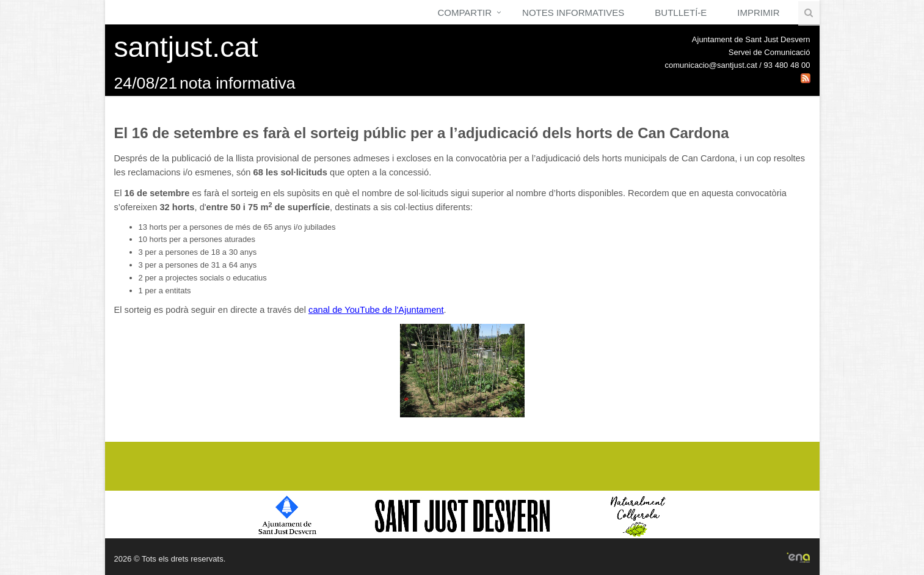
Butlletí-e (681, 13)
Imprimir (758, 13)
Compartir (464, 13)
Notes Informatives (573, 13)
